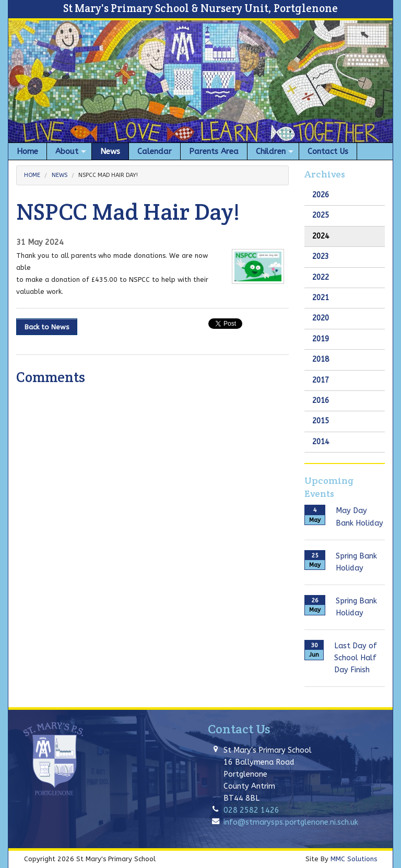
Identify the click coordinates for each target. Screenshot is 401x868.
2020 (321, 318)
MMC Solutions (354, 859)
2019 (321, 339)
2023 (321, 257)
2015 (321, 421)
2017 (321, 380)
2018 (321, 359)
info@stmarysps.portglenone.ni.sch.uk (291, 822)
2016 (321, 401)
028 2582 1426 (251, 810)
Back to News (47, 327)
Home (32, 175)
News (60, 175)
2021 (321, 298)
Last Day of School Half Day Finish (356, 658)
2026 (321, 195)
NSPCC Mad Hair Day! (108, 175)
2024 (321, 236)
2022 (321, 277)
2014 (321, 442)
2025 (321, 215)
